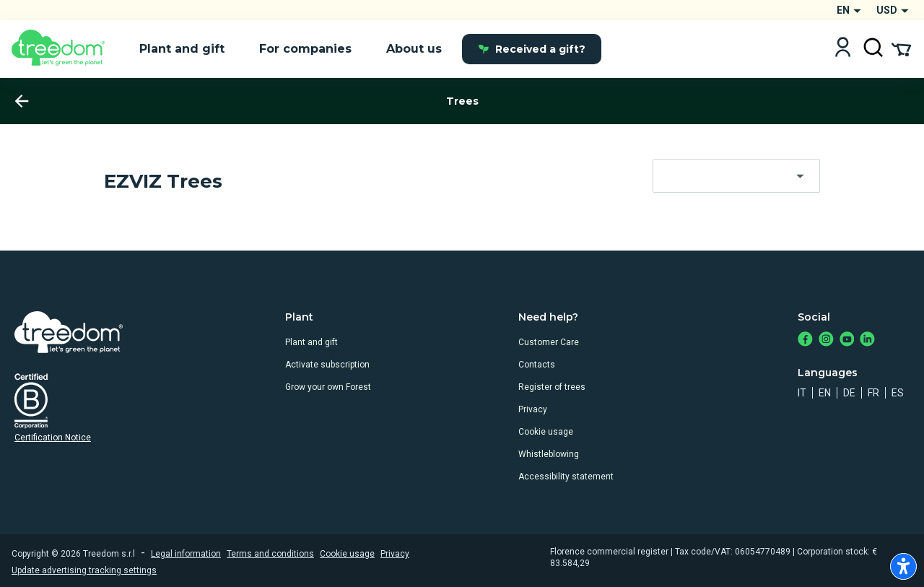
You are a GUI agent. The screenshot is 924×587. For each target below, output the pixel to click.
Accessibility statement (566, 477)
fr (873, 393)
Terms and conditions (270, 554)
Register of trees (552, 387)
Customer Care (549, 342)
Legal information (186, 554)
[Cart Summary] (901, 48)
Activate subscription (327, 365)
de (849, 393)
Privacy (533, 409)
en (825, 393)
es (898, 393)
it (802, 393)
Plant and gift (311, 342)
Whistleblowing (549, 454)
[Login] (843, 49)
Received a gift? (532, 49)
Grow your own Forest (328, 387)
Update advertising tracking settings (84, 570)
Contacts (537, 365)
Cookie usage (546, 432)
